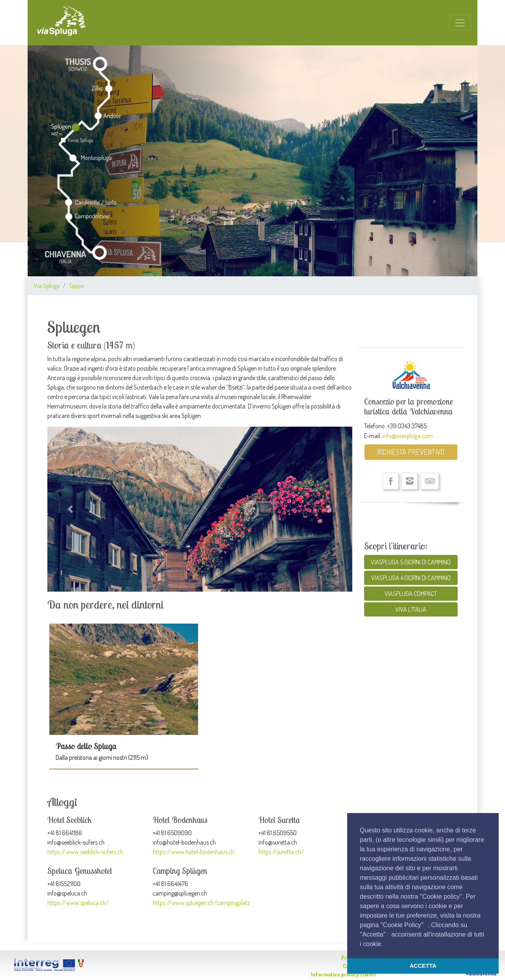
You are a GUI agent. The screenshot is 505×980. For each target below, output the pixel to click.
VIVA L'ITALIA (411, 609)
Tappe (76, 286)
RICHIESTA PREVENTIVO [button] (411, 452)
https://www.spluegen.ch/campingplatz (201, 903)
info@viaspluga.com (408, 435)
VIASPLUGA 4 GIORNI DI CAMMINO (411, 578)
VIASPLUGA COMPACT (411, 594)
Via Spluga (47, 286)
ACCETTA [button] (423, 966)
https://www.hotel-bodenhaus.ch (194, 852)
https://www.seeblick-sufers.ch (85, 852)
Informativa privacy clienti (343, 974)
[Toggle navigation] (460, 23)
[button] (386, 944)
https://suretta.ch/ (281, 852)
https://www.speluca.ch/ (78, 903)
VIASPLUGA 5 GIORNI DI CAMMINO (411, 562)
